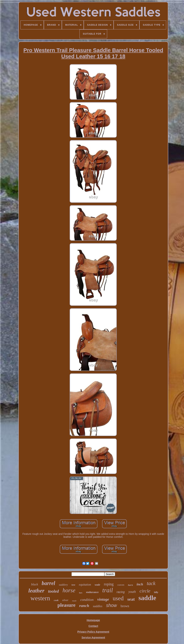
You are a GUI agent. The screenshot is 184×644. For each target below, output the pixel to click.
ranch (84, 606)
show (111, 605)
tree (73, 585)
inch (140, 584)
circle (145, 591)
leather (36, 591)
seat (131, 599)
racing (121, 592)
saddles (98, 606)
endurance (92, 592)
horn (130, 585)
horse (69, 590)
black (35, 584)
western (40, 598)
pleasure (66, 605)
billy (156, 592)
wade (97, 585)
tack (151, 583)
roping (109, 584)
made (74, 601)
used (118, 598)
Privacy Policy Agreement (93, 632)
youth (132, 592)
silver (65, 600)
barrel (49, 583)
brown (125, 606)
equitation (85, 585)
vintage (103, 599)
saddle (147, 598)
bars (81, 593)
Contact (93, 626)
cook (56, 600)
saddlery (63, 585)
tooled (53, 591)
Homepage (93, 620)
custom (121, 585)
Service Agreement (93, 637)
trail (108, 590)
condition (87, 600)
